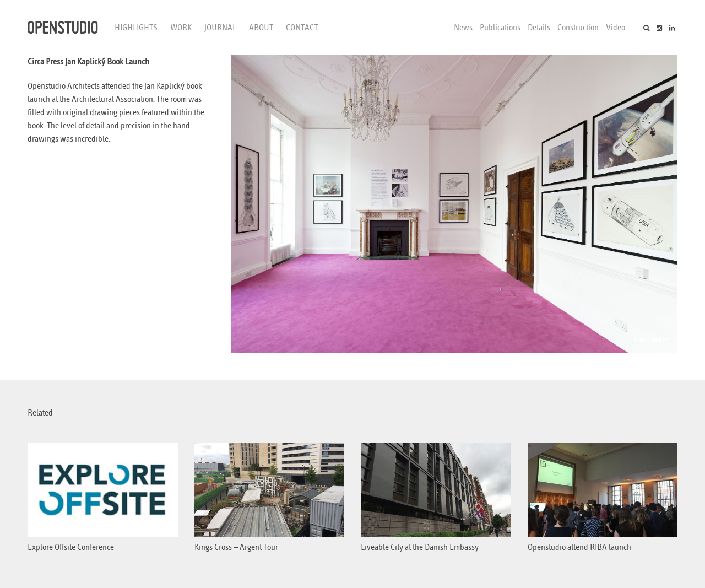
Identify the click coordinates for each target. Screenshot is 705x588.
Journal (220, 28)
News (463, 28)
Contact (302, 28)
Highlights (136, 28)
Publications (500, 28)
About (261, 28)
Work (181, 28)
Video (615, 28)
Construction (578, 28)
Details (539, 28)
